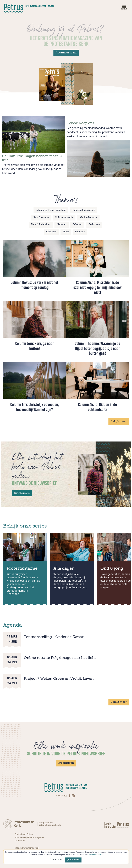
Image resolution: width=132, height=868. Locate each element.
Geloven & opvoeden (84, 210)
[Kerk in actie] (110, 825)
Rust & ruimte (41, 217)
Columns (51, 232)
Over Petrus (20, 841)
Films (66, 232)
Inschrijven (22, 493)
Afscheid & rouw (88, 217)
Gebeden (77, 225)
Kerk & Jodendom (41, 225)
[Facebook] (70, 796)
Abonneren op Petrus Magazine (29, 837)
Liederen (62, 225)
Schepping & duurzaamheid (51, 210)
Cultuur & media (64, 217)
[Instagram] (73, 796)
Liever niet (56, 860)
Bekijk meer (119, 422)
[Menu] (124, 8)
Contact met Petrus (24, 834)
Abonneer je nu (66, 53)
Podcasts (80, 232)
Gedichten (94, 225)
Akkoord (73, 860)
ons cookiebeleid (95, 855)
